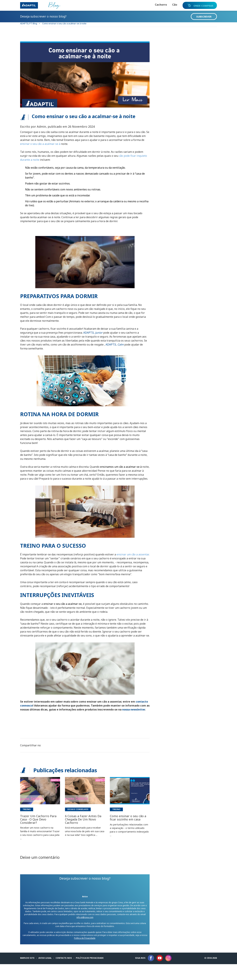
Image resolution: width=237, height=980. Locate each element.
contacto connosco (35, 717)
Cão (169, 5)
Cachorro (155, 5)
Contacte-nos (66, 974)
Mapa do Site (29, 974)
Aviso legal (47, 974)
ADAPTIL (95, 333)
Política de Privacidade (88, 954)
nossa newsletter (33, 725)
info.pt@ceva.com (86, 933)
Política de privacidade (92, 974)
